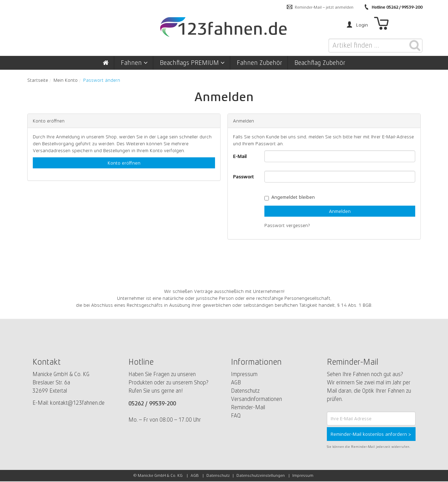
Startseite (38, 80)
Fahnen (134, 63)
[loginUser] (340, 156)
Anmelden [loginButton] (340, 211)
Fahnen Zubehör (260, 63)
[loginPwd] (340, 177)
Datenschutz (245, 391)
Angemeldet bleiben (290, 197)
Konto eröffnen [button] (124, 163)
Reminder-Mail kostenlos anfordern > (371, 434)
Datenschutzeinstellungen (261, 475)
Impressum (244, 374)
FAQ (236, 416)
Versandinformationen (256, 399)
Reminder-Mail (248, 407)
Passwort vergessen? (287, 225)
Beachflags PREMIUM (192, 63)
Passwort (243, 177)
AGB (236, 382)
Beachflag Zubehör (320, 63)
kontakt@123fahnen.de (77, 403)
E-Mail (240, 156)
